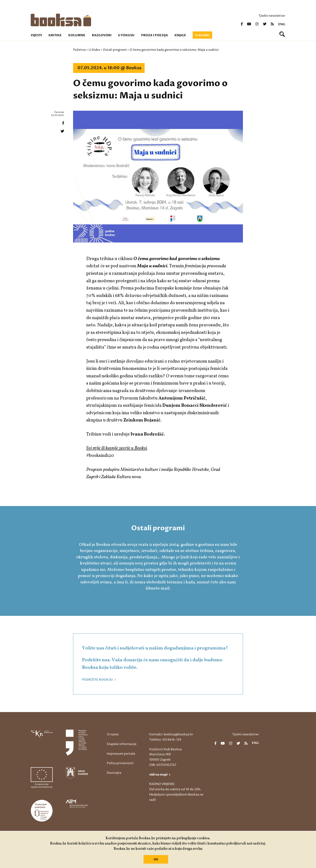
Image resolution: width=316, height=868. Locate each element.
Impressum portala (121, 754)
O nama (113, 734)
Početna (79, 50)
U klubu (202, 35)
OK (156, 859)
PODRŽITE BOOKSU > (99, 680)
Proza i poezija (154, 35)
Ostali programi (115, 50)
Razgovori (102, 35)
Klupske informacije (122, 744)
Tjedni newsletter (272, 16)
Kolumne (77, 35)
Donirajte (114, 773)
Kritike (55, 35)
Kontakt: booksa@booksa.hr (171, 734)
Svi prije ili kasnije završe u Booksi (117, 448)
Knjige (180, 35)
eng (282, 24)
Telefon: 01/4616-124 (165, 740)
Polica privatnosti (120, 763)
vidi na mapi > (160, 775)
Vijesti (36, 35)
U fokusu (126, 35)
